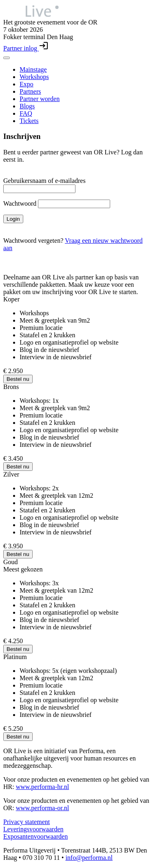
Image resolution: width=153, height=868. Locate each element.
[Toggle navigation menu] (7, 58)
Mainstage (33, 69)
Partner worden (40, 99)
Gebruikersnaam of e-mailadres (44, 181)
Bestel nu (18, 379)
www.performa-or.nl (42, 808)
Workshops (34, 77)
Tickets (29, 121)
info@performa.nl (89, 858)
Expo (27, 84)
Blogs (27, 106)
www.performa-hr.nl (42, 787)
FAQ (26, 113)
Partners (30, 91)
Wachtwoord (20, 203)
